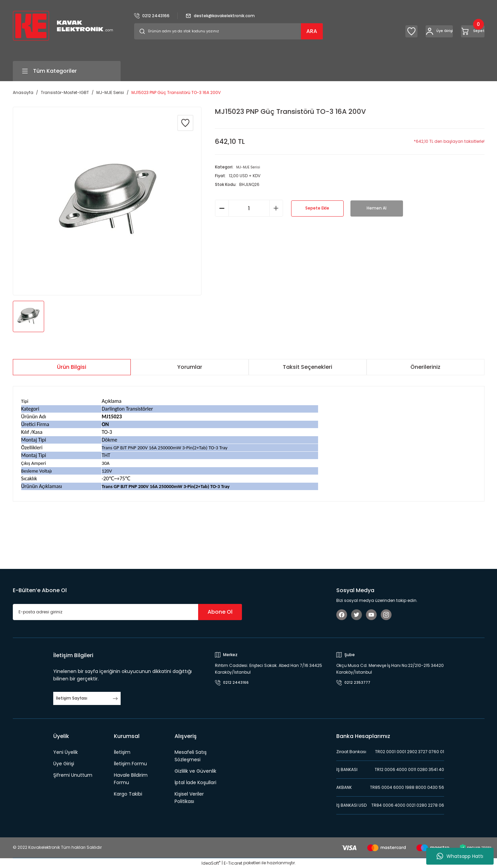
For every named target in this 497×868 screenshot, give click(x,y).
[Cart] (464, 31)
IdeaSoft (211, 863)
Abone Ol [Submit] (220, 612)
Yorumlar (190, 367)
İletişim (122, 752)
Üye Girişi (64, 764)
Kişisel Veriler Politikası (189, 798)
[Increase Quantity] (276, 208)
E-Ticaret (233, 863)
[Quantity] (249, 208)
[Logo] (63, 25)
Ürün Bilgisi (72, 367)
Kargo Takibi (128, 794)
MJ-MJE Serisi (250, 167)
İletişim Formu (130, 764)
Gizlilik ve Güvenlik (195, 771)
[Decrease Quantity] (222, 208)
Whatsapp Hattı (460, 856)
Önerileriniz (425, 367)
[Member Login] (413, 31)
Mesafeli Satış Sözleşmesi (191, 756)
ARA (312, 31)
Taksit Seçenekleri (307, 367)
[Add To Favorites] (185, 123)
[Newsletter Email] (127, 612)
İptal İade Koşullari (195, 782)
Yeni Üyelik (66, 752)
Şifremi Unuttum (73, 775)
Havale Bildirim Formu (131, 779)
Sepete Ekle (317, 208)
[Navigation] (67, 71)
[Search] (228, 31)
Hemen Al (377, 208)
